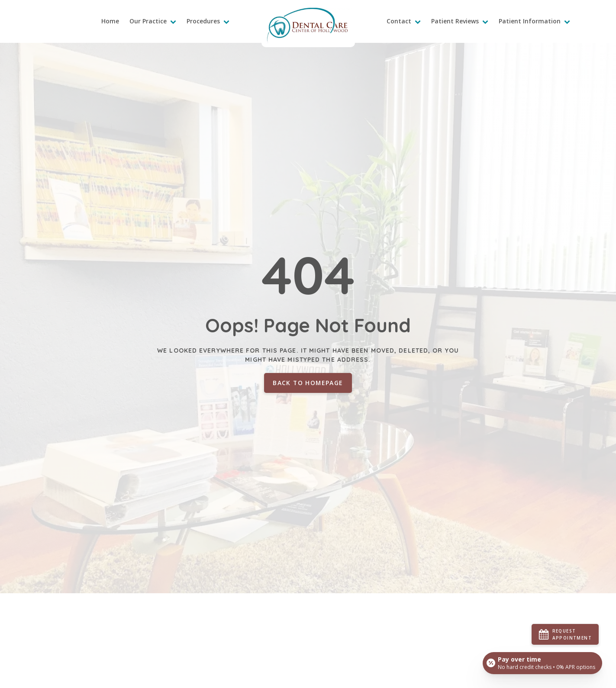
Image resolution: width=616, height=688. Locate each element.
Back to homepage (308, 383)
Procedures (208, 21)
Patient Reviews (460, 21)
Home (110, 21)
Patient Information (534, 21)
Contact (404, 21)
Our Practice (153, 21)
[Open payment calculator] (542, 663)
